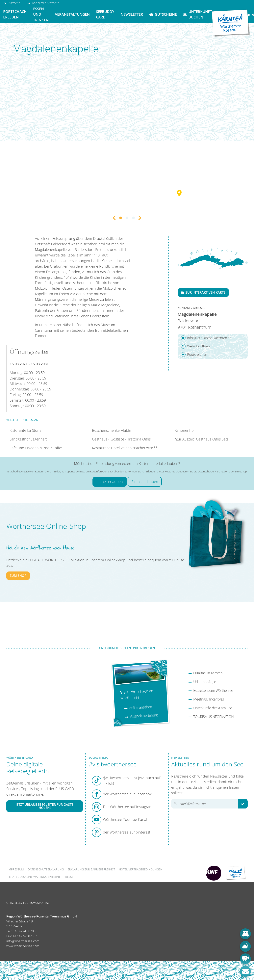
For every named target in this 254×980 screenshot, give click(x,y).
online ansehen (138, 707)
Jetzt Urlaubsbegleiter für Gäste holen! (45, 806)
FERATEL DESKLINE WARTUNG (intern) (34, 877)
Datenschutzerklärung (46, 869)
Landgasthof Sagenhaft (28, 439)
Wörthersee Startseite (43, 3)
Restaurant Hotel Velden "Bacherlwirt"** (125, 448)
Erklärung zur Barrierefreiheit (91, 869)
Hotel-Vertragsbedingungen (141, 869)
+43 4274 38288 (24, 931)
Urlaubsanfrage (202, 682)
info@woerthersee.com (23, 941)
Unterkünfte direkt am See (210, 708)
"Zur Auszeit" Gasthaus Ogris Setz (202, 439)
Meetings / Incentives (206, 699)
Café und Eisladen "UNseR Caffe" (36, 448)
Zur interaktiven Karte (203, 292)
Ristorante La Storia (25, 430)
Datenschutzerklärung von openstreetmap (222, 471)
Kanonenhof (185, 430)
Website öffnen (195, 346)
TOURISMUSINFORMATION (211, 717)
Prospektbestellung (141, 716)
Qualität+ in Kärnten (205, 673)
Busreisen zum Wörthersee (211, 690)
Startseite (12, 3)
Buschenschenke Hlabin (112, 430)
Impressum (16, 869)
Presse (69, 877)
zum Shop (18, 576)
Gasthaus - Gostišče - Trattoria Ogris (121, 439)
